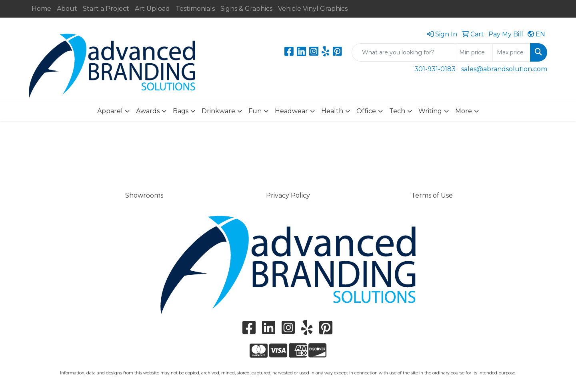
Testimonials (195, 9)
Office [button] (366, 111)
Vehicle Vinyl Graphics (313, 9)
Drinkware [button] (218, 111)
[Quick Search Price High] (511, 52)
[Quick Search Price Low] (474, 52)
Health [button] (332, 111)
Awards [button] (148, 111)
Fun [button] (255, 111)
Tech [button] (397, 111)
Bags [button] (181, 111)
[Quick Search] (403, 52)
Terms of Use (432, 195)
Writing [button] (430, 111)
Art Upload (152, 9)
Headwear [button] (291, 111)
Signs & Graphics (246, 9)
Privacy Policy (288, 195)
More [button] (464, 111)
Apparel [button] (110, 111)
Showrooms (144, 195)
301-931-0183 (435, 69)
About (67, 9)
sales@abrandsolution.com (504, 69)
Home (41, 9)
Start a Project (106, 9)
